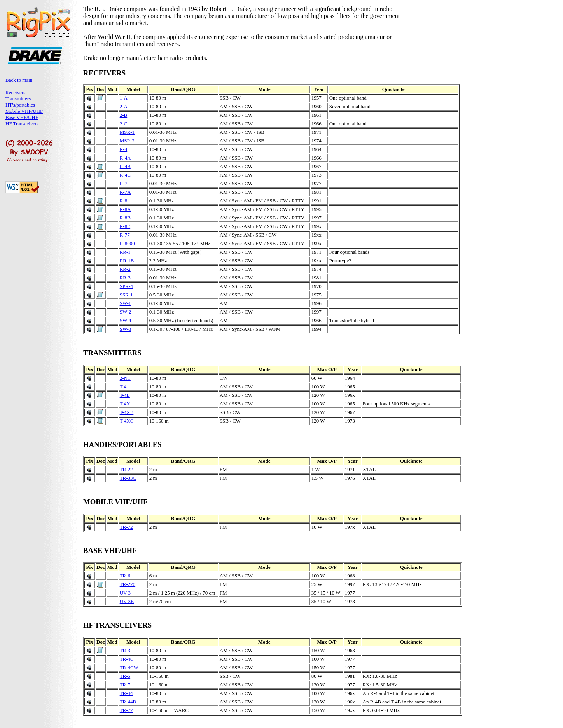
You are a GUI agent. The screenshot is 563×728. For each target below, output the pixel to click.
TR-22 (126, 469)
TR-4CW (129, 667)
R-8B (125, 218)
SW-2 (126, 312)
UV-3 (125, 593)
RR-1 (125, 252)
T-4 (123, 387)
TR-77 (126, 710)
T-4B (125, 395)
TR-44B (128, 702)
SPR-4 (126, 286)
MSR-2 (127, 141)
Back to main (19, 80)
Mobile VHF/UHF (24, 111)
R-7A (125, 192)
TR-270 (128, 584)
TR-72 (126, 527)
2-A (124, 106)
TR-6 (125, 576)
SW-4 (126, 320)
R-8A (125, 209)
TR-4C (127, 659)
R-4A (125, 158)
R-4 (124, 149)
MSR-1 (127, 132)
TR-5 (125, 676)
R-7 (124, 183)
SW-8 (126, 329)
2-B (124, 115)
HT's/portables (20, 105)
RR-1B (127, 261)
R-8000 (127, 243)
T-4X (125, 404)
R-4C (125, 175)
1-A (124, 98)
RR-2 (125, 269)
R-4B (125, 166)
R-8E (125, 226)
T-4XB (127, 412)
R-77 (125, 235)
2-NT (125, 378)
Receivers (15, 92)
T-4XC (127, 421)
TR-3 (125, 650)
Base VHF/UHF (22, 117)
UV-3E (127, 601)
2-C (124, 124)
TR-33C (128, 478)
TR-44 (126, 693)
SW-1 (126, 303)
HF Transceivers (22, 124)
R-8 (124, 201)
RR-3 (125, 278)
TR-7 (125, 685)
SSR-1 (126, 295)
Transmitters (18, 99)
